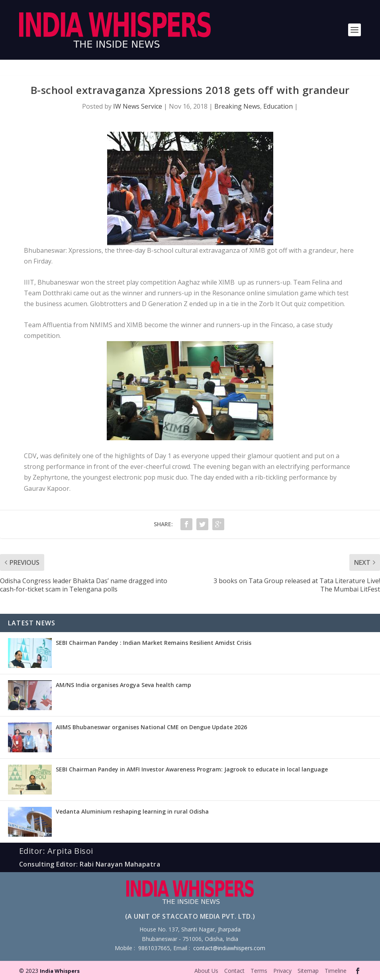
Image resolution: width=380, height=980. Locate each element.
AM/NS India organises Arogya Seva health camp (123, 685)
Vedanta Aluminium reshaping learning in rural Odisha (132, 811)
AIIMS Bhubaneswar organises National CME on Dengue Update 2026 (151, 727)
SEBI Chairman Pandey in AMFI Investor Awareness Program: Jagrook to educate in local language (192, 769)
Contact (234, 971)
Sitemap (308, 971)
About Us (206, 971)
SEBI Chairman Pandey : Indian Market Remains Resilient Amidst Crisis (154, 643)
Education (278, 106)
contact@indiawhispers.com (229, 948)
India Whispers (60, 971)
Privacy (282, 971)
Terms (259, 971)
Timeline (336, 971)
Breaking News (237, 106)
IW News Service (138, 106)
